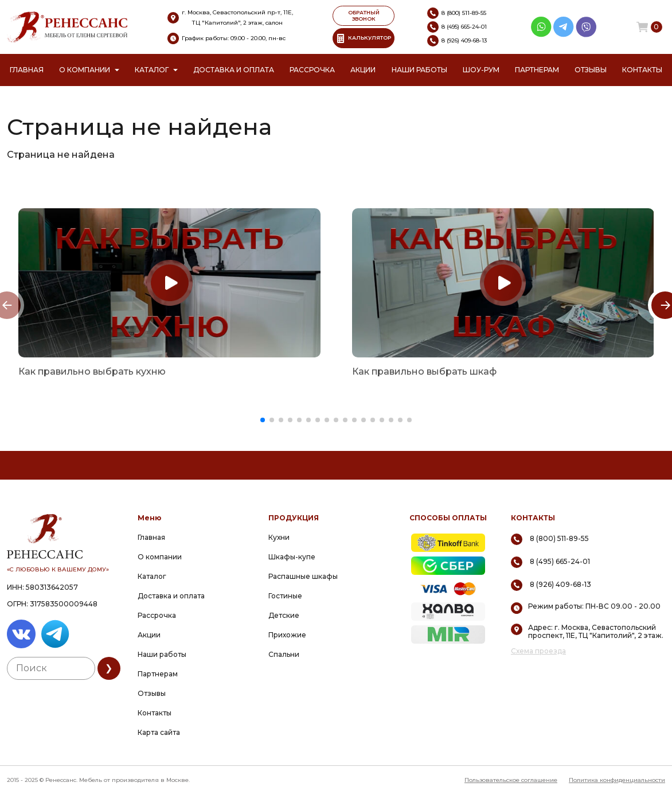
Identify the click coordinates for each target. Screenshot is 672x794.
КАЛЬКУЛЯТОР (364, 38)
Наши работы (419, 70)
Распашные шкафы (303, 576)
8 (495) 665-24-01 (560, 561)
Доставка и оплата (234, 70)
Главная (27, 70)
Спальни (284, 654)
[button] (263, 420)
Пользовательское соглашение (511, 780)
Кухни (279, 537)
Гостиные (285, 596)
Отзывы (591, 70)
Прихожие (287, 635)
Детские (284, 615)
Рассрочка (312, 70)
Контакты (642, 70)
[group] (169, 283)
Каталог (152, 70)
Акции (363, 70)
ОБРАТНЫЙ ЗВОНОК (364, 15)
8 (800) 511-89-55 (559, 538)
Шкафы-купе (292, 557)
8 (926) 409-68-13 (560, 584)
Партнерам (537, 70)
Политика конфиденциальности (617, 780)
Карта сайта (159, 732)
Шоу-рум (481, 70)
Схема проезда (538, 651)
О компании (85, 70)
